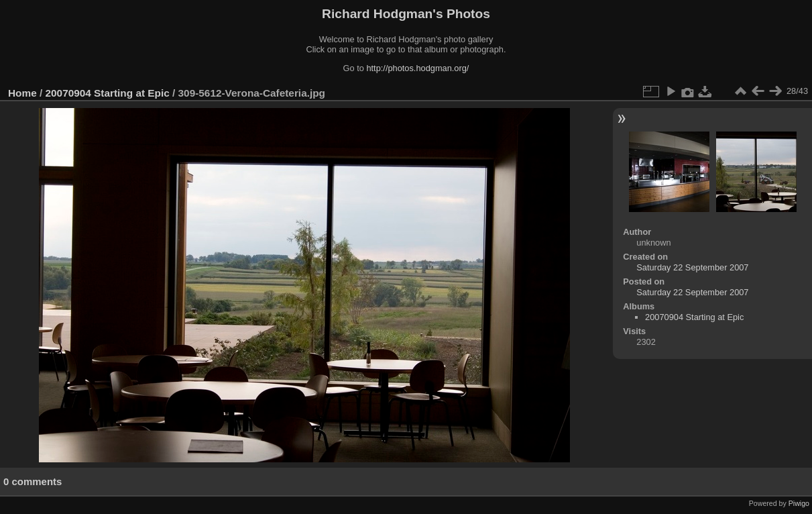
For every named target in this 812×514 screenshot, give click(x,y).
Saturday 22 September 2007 (692, 267)
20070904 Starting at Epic (108, 93)
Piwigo (799, 503)
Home (22, 93)
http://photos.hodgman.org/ (417, 68)
